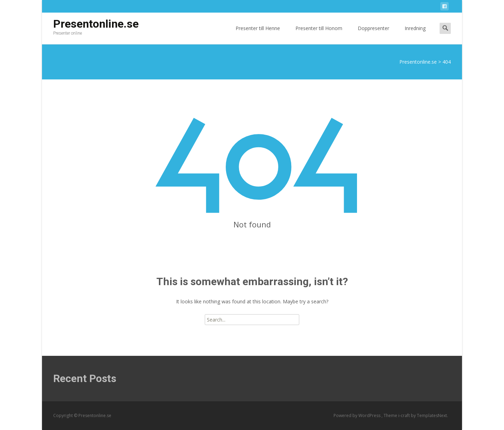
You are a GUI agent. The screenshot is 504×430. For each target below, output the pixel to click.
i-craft (405, 415)
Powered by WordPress (358, 415)
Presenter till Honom (319, 34)
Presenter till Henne (258, 34)
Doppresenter (373, 34)
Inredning (415, 34)
